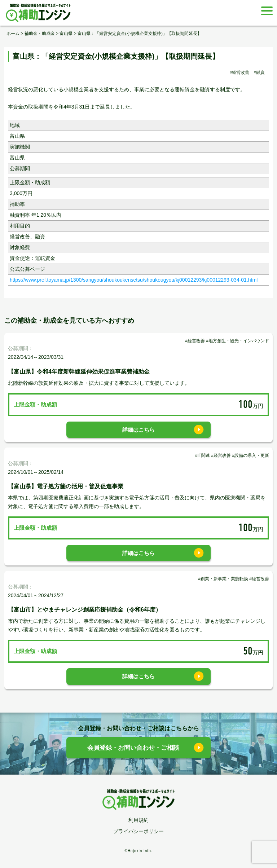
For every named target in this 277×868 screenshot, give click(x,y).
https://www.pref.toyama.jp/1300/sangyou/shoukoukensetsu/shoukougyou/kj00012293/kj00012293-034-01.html (134, 280)
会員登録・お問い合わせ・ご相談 (133, 748)
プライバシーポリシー (138, 831)
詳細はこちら (138, 430)
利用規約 (138, 820)
